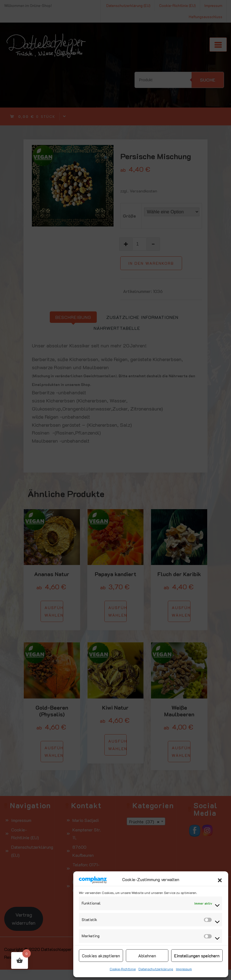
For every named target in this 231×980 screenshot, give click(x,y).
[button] (220, 879)
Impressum (184, 969)
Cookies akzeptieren (101, 956)
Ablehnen (147, 956)
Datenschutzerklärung (156, 969)
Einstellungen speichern (197, 956)
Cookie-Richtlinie (123, 969)
